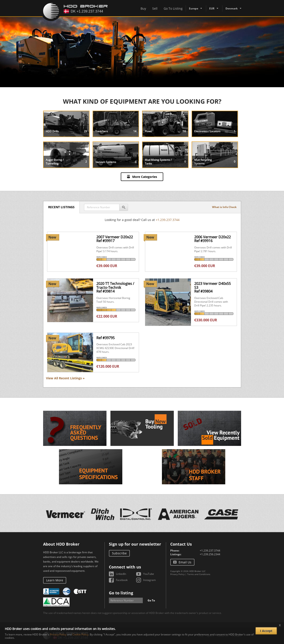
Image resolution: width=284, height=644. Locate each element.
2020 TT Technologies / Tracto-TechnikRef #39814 (115, 287)
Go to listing (121, 593)
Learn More (55, 580)
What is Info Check (224, 207)
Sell (155, 8)
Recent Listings (62, 207)
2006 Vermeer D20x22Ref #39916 (213, 239)
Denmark (232, 8)
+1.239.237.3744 (168, 220)
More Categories (145, 177)
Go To (151, 600)
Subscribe (119, 553)
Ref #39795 (105, 338)
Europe (194, 8)
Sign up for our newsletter (135, 544)
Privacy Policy (177, 574)
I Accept (266, 631)
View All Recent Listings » (65, 378)
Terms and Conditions (199, 574)
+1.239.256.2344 (210, 554)
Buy (143, 8)
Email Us (185, 562)
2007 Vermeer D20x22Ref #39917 (115, 239)
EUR (212, 8)
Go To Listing (173, 8)
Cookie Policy (80, 634)
